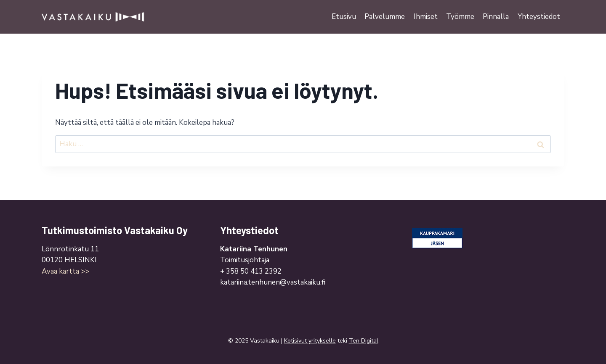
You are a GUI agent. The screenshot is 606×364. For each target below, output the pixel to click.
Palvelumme (385, 17)
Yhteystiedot (539, 17)
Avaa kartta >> (65, 271)
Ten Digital (364, 341)
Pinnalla (496, 17)
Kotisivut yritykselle (310, 341)
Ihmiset (426, 17)
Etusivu (344, 17)
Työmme (460, 17)
